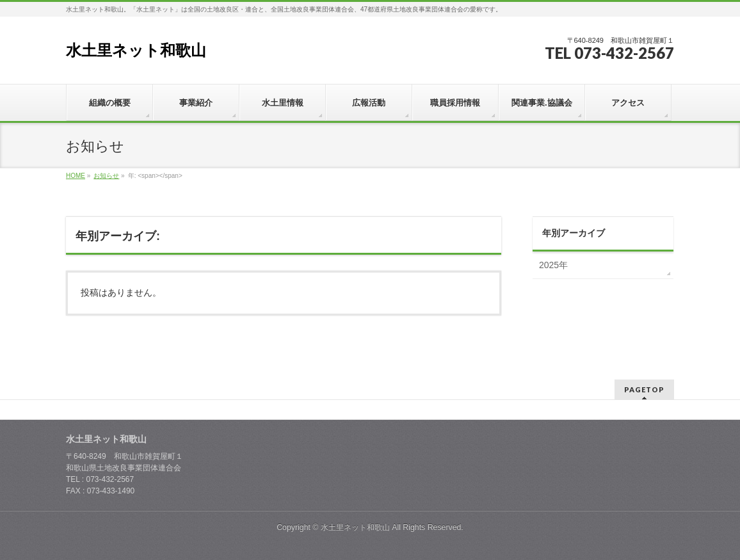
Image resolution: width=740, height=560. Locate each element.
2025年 (553, 265)
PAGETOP (644, 389)
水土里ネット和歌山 (136, 50)
